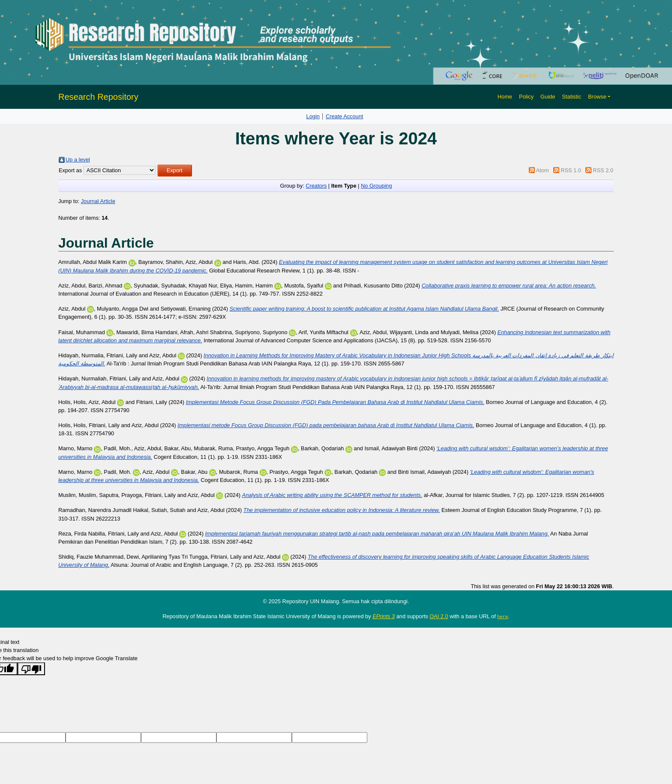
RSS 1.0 (571, 170)
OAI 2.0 (439, 616)
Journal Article (98, 201)
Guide (548, 97)
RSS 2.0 (603, 170)
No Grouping (376, 186)
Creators (316, 186)
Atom (543, 170)
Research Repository (98, 97)
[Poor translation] (31, 669)
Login (313, 116)
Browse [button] (597, 97)
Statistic (571, 97)
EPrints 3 (384, 616)
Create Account (345, 116)
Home (505, 97)
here (502, 616)
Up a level (78, 160)
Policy (526, 97)
